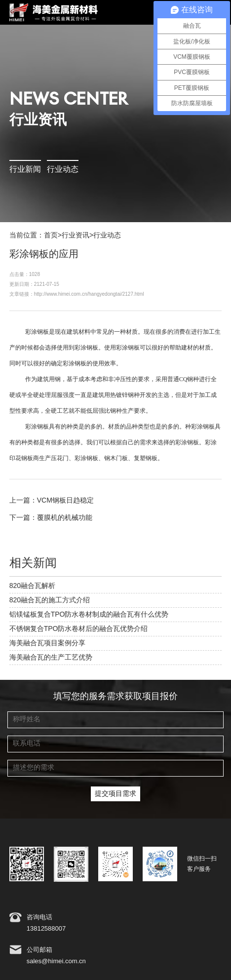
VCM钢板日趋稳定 (65, 501)
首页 (51, 235)
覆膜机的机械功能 (65, 518)
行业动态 (63, 170)
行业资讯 (76, 235)
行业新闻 (25, 170)
